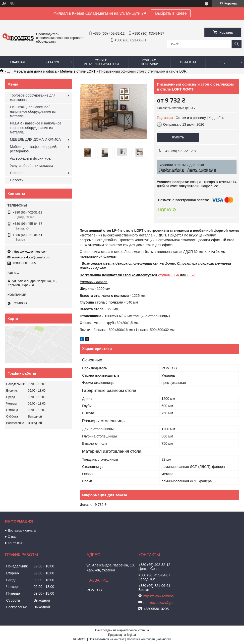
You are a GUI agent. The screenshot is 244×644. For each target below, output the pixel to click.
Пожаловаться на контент (106, 639)
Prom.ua (143, 630)
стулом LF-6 (168, 275)
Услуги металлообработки (101, 62)
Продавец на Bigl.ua (122, 635)
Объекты (188, 62)
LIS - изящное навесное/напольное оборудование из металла (33, 111)
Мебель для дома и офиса (35, 71)
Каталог (53, 62)
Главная (18, 62)
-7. (194, 275)
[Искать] (237, 44)
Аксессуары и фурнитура (30, 158)
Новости (17, 180)
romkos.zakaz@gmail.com (31, 257)
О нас (12, 537)
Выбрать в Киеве (171, 13)
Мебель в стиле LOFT (78, 71)
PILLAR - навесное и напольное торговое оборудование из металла (36, 128)
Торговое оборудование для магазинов (33, 98)
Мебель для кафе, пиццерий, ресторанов (33, 149)
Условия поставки (150, 62)
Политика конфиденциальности (149, 639)
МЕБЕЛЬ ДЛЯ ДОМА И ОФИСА (35, 139)
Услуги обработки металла (31, 166)
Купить (178, 137)
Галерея (17, 173)
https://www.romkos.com (30, 252)
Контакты (15, 543)
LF (190, 275)
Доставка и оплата (22, 530)
